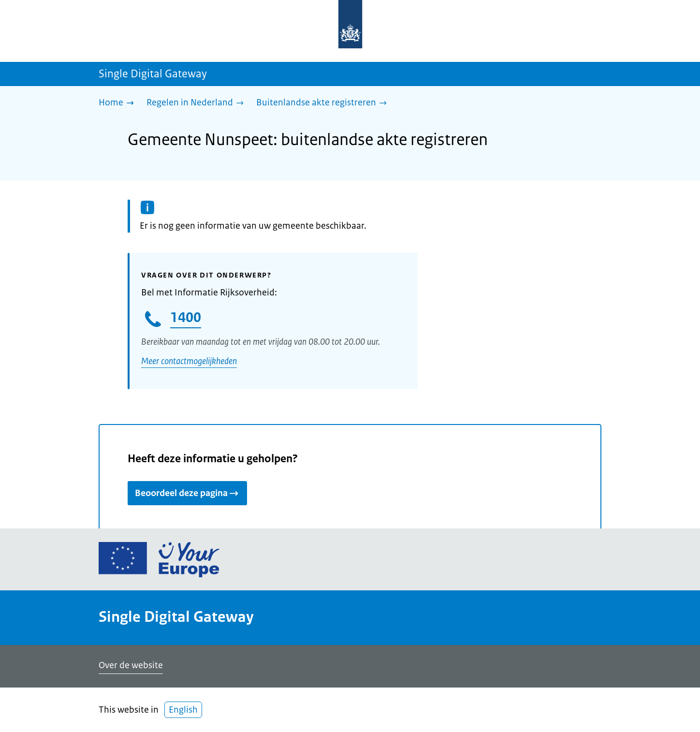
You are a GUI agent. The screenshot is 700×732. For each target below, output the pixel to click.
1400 (186, 317)
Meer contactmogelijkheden (189, 361)
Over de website (131, 665)
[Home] (119, 103)
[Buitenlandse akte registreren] (324, 103)
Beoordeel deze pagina (187, 493)
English (183, 710)
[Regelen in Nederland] (197, 103)
